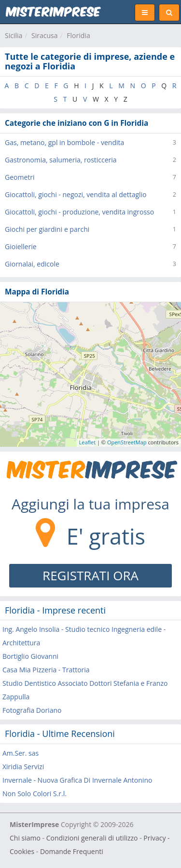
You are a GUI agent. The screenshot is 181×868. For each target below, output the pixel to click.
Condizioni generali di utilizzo (92, 838)
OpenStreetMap (127, 442)
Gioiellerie (21, 247)
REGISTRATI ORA (90, 575)
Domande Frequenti (72, 851)
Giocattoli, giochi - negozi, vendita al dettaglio (76, 194)
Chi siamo (25, 838)
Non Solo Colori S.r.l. (35, 794)
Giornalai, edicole (32, 264)
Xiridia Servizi (23, 767)
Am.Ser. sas (21, 753)
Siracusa (44, 35)
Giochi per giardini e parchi (47, 229)
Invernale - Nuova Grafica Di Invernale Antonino (77, 780)
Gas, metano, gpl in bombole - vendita (64, 142)
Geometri (20, 177)
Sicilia (14, 35)
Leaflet (88, 442)
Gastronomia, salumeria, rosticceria (61, 160)
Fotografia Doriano (32, 710)
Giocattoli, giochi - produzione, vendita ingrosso (79, 212)
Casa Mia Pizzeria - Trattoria (46, 670)
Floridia (78, 35)
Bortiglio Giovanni (30, 656)
